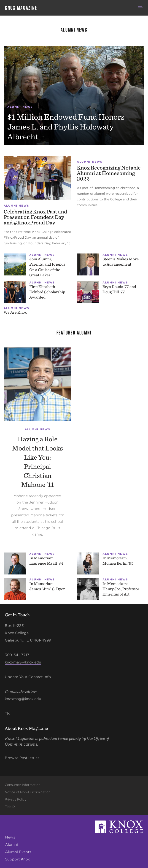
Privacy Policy (16, 799)
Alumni (11, 845)
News (10, 837)
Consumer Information (23, 785)
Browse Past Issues (22, 758)
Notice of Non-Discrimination (28, 792)
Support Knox (17, 859)
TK (7, 713)
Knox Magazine (21, 8)
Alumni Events (18, 852)
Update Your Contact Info (28, 677)
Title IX (10, 807)
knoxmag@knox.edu (23, 662)
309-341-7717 (17, 655)
